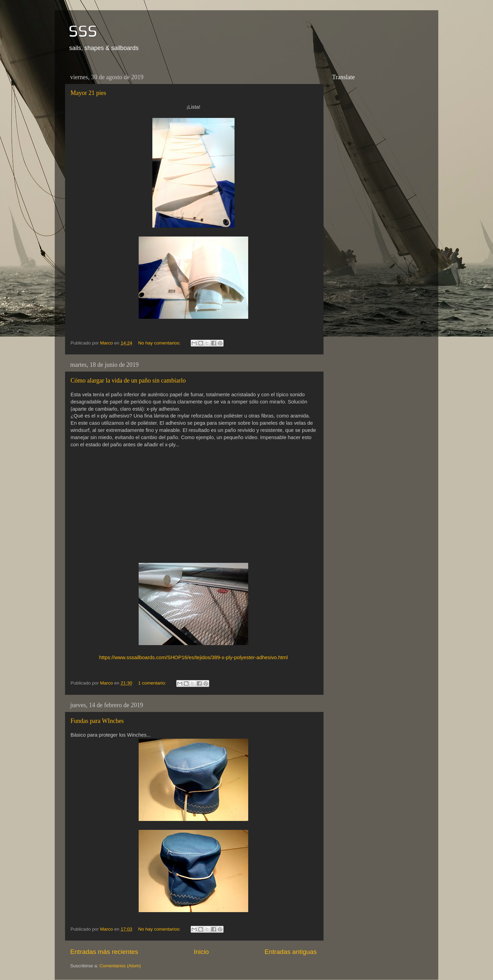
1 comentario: (153, 683)
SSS (83, 31)
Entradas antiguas (291, 952)
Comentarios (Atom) (120, 966)
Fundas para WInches (97, 721)
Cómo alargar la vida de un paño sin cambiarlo (128, 380)
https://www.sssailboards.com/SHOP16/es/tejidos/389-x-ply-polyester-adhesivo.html (193, 657)
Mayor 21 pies (88, 93)
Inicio (201, 952)
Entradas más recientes (104, 952)
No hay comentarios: (160, 343)
